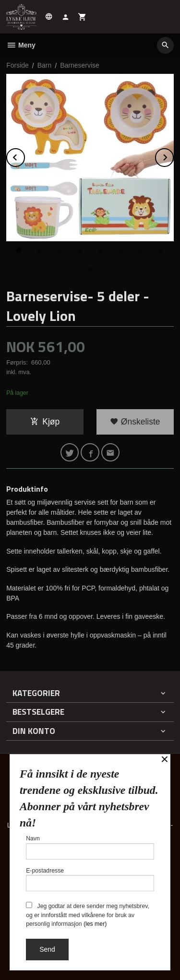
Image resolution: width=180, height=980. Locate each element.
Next (173, 156)
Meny (21, 45)
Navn (90, 847)
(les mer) (95, 924)
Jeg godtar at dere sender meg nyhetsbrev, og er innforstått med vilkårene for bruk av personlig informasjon (88, 915)
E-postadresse (90, 880)
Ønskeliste (135, 422)
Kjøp (45, 422)
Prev (24, 156)
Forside (18, 65)
